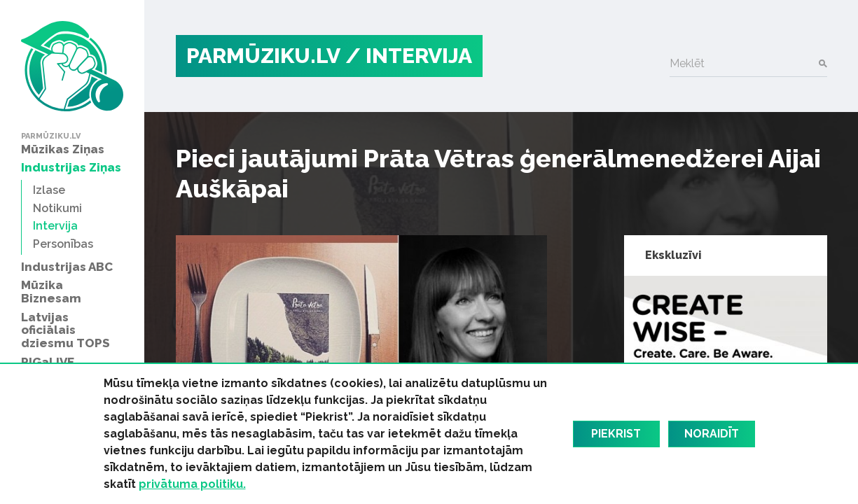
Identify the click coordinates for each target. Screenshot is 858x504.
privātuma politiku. (192, 484)
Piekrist (616, 434)
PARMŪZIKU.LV (263, 56)
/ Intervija (409, 56)
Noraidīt (712, 434)
